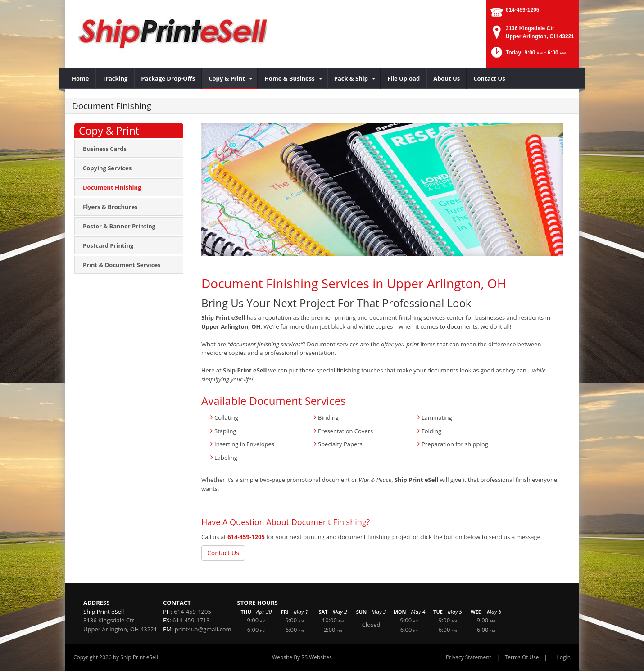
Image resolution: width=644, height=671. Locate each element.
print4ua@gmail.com (203, 629)
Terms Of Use (522, 657)
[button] (528, 55)
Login (564, 657)
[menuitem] (80, 78)
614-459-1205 (523, 10)
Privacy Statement (469, 657)
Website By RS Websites (302, 657)
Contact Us (223, 553)
